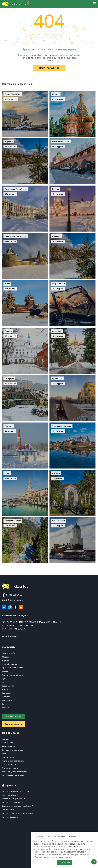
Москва (5, 657)
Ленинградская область (12, 675)
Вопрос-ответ (8, 757)
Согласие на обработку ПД (14, 799)
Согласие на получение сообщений (18, 806)
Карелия (6, 660)
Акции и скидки (9, 746)
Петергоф (6, 697)
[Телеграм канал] (10, 607)
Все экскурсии (14, 716)
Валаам (5, 689)
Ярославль (7, 693)
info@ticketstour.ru (13, 600)
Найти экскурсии (49, 68)
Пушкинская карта (10, 768)
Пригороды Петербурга (12, 668)
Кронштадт (7, 700)
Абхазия (6, 708)
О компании (7, 743)
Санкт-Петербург (9, 653)
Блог (4, 754)
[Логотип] (16, 4)
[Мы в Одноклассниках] (21, 607)
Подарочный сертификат (13, 775)
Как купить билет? (10, 795)
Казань (5, 671)
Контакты (6, 739)
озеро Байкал (8, 686)
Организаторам (9, 764)
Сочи (4, 704)
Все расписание (14, 724)
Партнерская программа (13, 761)
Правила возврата (10, 817)
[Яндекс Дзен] (16, 607)
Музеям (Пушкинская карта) (14, 772)
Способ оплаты (9, 810)
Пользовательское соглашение (16, 791)
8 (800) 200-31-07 (12, 595)
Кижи (4, 682)
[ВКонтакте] (4, 607)
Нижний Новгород (10, 664)
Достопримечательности (13, 750)
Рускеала (6, 679)
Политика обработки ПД (13, 802)
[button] (94, 4)
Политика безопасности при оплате (18, 813)
